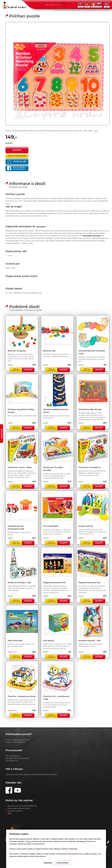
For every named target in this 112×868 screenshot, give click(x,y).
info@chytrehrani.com (21, 740)
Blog (10, 813)
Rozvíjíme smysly (75, 11)
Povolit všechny (62, 863)
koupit (17, 150)
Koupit (28, 370)
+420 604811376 (19, 742)
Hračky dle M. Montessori (90, 11)
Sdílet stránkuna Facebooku (16, 168)
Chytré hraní (57, 11)
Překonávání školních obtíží (19, 808)
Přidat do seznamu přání (17, 156)
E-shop (66, 11)
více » (96, 131)
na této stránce (40, 856)
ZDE (55, 774)
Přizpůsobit (48, 863)
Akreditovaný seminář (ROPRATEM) (22, 806)
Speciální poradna (15, 811)
